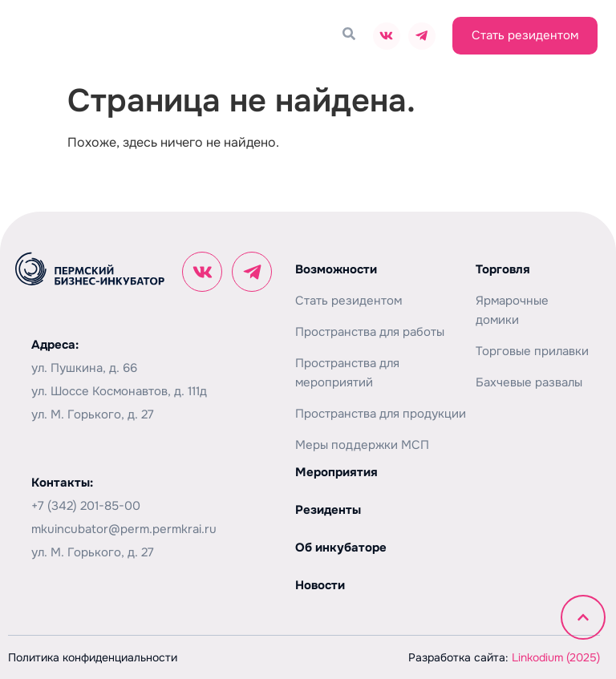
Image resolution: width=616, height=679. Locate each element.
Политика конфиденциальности (93, 657)
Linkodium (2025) (556, 657)
